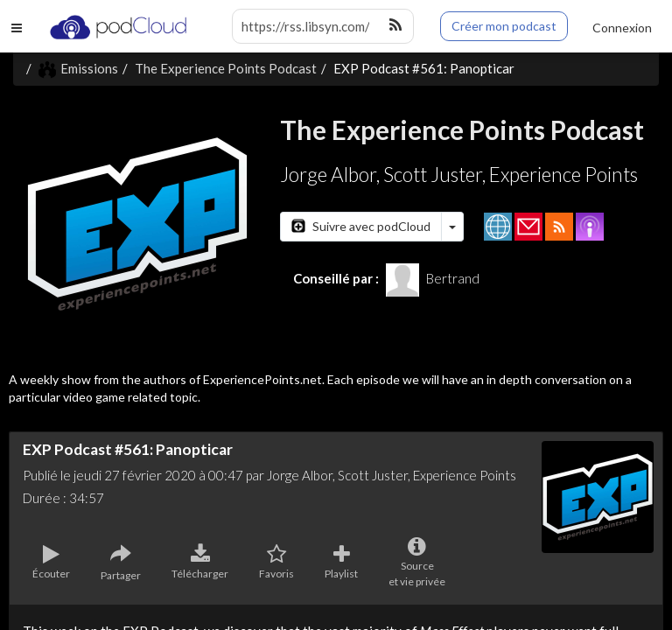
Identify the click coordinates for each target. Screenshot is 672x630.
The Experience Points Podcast (226, 68)
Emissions (78, 68)
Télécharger (200, 563)
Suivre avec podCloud (361, 226)
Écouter (51, 563)
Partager (121, 563)
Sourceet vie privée (417, 563)
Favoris (276, 563)
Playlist (341, 563)
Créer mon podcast (504, 26)
